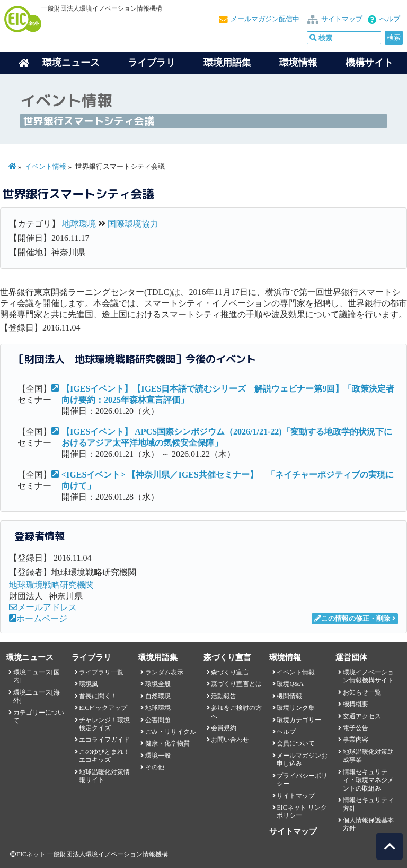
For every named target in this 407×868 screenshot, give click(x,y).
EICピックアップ (103, 708)
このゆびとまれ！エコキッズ (104, 756)
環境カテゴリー (299, 720)
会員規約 (224, 728)
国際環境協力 (133, 224)
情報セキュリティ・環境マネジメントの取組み (368, 780)
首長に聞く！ (98, 696)
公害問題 (158, 720)
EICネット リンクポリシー (302, 811)
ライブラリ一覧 (101, 672)
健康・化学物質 (167, 743)
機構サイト (369, 63)
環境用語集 (227, 63)
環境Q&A (290, 684)
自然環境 (158, 696)
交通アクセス (362, 716)
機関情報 (289, 696)
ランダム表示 (164, 672)
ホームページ (38, 618)
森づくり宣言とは (236, 684)
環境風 (89, 684)
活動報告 (224, 696)
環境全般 (158, 684)
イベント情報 (46, 167)
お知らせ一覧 (362, 692)
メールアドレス (43, 607)
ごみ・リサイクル (171, 732)
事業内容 (356, 740)
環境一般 (158, 756)
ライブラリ (152, 63)
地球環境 (79, 224)
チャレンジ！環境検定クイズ (104, 724)
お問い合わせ (230, 740)
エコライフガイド (104, 740)
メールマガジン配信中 (265, 19)
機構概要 (356, 704)
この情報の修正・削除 (352, 619)
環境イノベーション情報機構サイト (368, 676)
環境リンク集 (296, 708)
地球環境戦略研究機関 (51, 585)
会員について (296, 743)
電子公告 (356, 728)
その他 (155, 767)
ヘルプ (390, 19)
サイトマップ (342, 19)
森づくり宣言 (230, 672)
